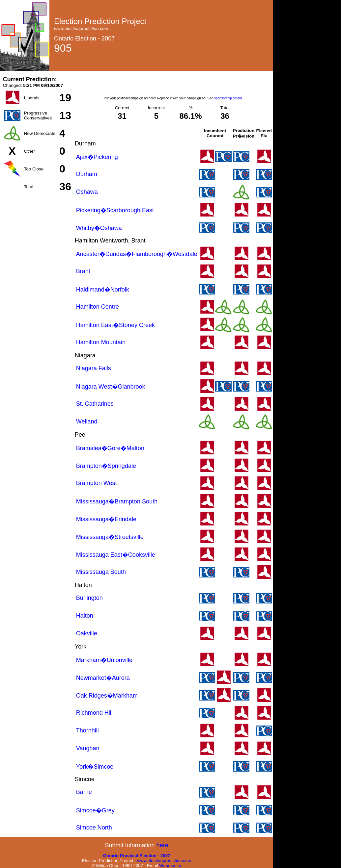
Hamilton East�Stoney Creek (115, 325)
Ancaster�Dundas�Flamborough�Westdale (137, 254)
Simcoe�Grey (95, 810)
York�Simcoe (95, 767)
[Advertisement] (174, 86)
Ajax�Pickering (97, 157)
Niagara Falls (94, 368)
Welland (87, 421)
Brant (83, 271)
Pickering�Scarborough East (115, 210)
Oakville (87, 633)
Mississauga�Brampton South (117, 501)
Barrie (84, 792)
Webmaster (170, 866)
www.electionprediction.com (164, 861)
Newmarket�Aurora (103, 678)
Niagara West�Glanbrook (111, 387)
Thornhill (87, 730)
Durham (87, 174)
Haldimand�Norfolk (103, 290)
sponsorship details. (229, 98)
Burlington (89, 598)
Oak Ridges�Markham (107, 696)
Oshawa (87, 192)
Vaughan (88, 748)
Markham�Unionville (104, 660)
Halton (85, 616)
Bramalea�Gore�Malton (110, 448)
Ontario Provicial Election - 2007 (137, 856)
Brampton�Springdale (106, 466)
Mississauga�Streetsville (110, 537)
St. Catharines (95, 404)
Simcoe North (94, 828)
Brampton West (97, 483)
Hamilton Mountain (101, 342)
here (162, 845)
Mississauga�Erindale (106, 519)
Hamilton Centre (98, 307)
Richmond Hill (94, 713)
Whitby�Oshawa (99, 228)
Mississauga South (101, 572)
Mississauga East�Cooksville (116, 555)
